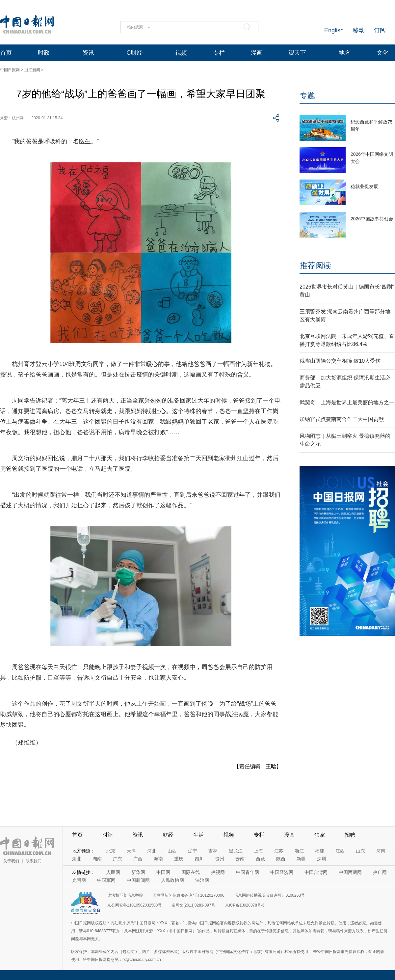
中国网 (163, 872)
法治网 (202, 880)
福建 (320, 851)
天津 (131, 851)
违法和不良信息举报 (125, 895)
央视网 (218, 872)
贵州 (220, 859)
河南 (381, 851)
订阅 (380, 30)
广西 (138, 859)
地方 (345, 53)
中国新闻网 (138, 880)
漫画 (257, 53)
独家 (320, 835)
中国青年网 (248, 872)
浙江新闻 (32, 70)
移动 (359, 30)
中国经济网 (282, 872)
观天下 (297, 53)
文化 (382, 53)
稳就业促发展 (364, 186)
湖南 (97, 859)
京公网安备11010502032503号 (134, 905)
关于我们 (11, 861)
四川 (199, 859)
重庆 (179, 859)
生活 (198, 835)
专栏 (219, 53)
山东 (360, 851)
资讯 (88, 53)
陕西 (281, 859)
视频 (181, 53)
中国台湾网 (316, 872)
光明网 (79, 880)
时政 (44, 53)
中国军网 (106, 880)
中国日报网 (10, 70)
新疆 (301, 859)
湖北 (77, 859)
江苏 (279, 851)
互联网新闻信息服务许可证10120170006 (188, 895)
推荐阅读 (315, 265)
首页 (6, 53)
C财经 (134, 53)
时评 (108, 835)
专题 (307, 95)
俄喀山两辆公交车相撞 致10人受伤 (340, 361)
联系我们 (34, 861)
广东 (118, 859)
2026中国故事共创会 (372, 219)
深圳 (322, 859)
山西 (172, 851)
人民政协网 (172, 880)
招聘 (350, 835)
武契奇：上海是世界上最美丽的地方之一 (347, 402)
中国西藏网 (350, 872)
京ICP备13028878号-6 (245, 905)
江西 (340, 851)
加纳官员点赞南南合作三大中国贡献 (342, 419)
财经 (168, 835)
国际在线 (191, 872)
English (334, 30)
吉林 (213, 851)
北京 (111, 851)
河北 (152, 851)
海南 (158, 859)
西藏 (260, 859)
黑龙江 (236, 851)
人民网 (113, 872)
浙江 (299, 851)
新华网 (138, 872)
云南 (240, 859)
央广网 (380, 872)
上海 (258, 851)
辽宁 (193, 851)
